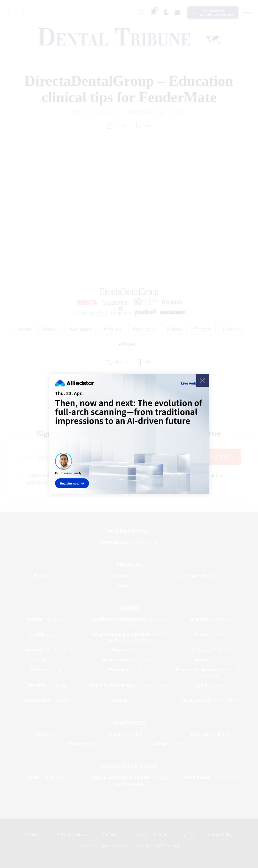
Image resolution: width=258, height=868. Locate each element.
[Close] (203, 380)
